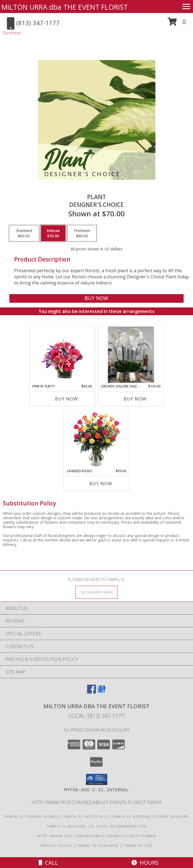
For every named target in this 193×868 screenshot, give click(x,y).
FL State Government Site (119, 826)
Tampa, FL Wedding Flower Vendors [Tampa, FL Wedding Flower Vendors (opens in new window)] (150, 816)
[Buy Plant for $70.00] (97, 298)
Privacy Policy (57, 846)
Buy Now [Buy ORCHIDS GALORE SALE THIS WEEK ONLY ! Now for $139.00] (135, 399)
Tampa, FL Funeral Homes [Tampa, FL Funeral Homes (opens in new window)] (31, 816)
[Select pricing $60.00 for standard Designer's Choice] (24, 233)
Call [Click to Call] (48, 863)
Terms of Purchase (98, 846)
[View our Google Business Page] (101, 692)
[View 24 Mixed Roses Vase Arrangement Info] (97, 439)
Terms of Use (138, 846)
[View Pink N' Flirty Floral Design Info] (62, 355)
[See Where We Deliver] (96, 592)
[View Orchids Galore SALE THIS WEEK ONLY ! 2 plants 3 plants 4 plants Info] (131, 355)
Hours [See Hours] (145, 863)
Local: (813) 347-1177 (96, 716)
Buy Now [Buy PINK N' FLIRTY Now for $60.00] (66, 399)
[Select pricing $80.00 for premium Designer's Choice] (82, 233)
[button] (177, 24)
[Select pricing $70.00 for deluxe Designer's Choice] (53, 233)
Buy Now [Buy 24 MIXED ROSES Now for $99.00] (101, 484)
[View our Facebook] (92, 692)
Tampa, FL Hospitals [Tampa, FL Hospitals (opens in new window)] (85, 816)
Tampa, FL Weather (66, 826)
